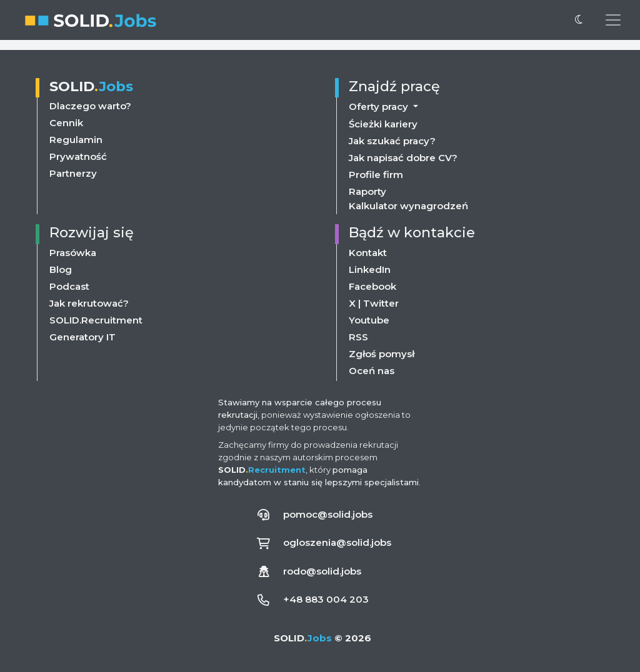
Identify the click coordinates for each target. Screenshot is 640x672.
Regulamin (76, 140)
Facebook (372, 286)
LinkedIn (370, 269)
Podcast (69, 286)
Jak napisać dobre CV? (403, 158)
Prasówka (73, 253)
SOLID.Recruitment (96, 320)
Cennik (66, 123)
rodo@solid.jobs (322, 571)
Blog (61, 269)
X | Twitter (374, 303)
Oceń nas (372, 371)
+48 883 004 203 (326, 599)
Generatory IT (82, 337)
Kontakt (368, 253)
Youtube (369, 320)
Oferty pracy (380, 106)
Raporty (367, 191)
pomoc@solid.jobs (328, 514)
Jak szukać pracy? (392, 141)
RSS (358, 337)
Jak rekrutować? (89, 303)
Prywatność (78, 156)
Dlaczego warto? (90, 106)
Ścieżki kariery (383, 124)
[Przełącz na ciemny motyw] (579, 20)
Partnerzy (73, 173)
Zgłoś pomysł (382, 354)
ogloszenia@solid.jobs (337, 542)
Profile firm (376, 175)
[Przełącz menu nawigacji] (613, 20)
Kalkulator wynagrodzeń (408, 206)
